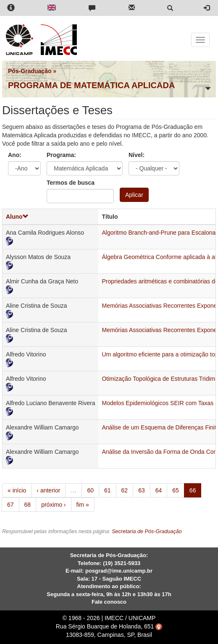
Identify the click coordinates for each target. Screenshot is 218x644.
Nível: (137, 155)
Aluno (17, 217)
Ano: (15, 155)
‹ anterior (48, 490)
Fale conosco (109, 602)
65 (176, 490)
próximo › (53, 505)
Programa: (61, 155)
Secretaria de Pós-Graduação (147, 531)
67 (11, 505)
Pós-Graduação (30, 71)
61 (108, 490)
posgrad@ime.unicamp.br (119, 571)
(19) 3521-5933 (122, 563)
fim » (83, 505)
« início (17, 490)
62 (125, 490)
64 (159, 490)
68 (28, 505)
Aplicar (134, 195)
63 (142, 490)
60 (90, 490)
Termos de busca (71, 183)
